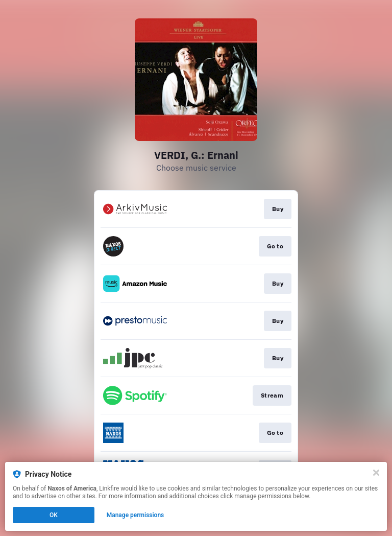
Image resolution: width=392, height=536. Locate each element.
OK (54, 515)
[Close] (376, 473)
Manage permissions (136, 515)
